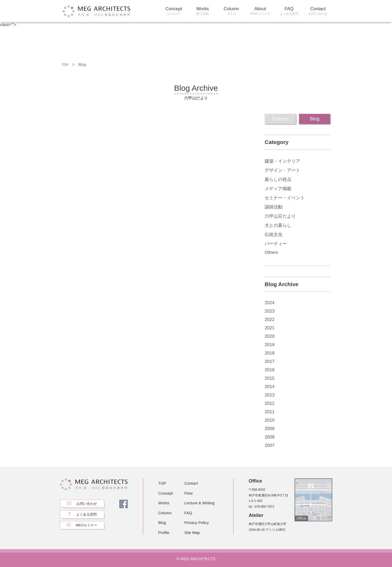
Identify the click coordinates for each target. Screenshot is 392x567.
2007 (270, 445)
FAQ (289, 11)
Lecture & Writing (200, 503)
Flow (189, 493)
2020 (270, 336)
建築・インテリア (282, 161)
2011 (270, 412)
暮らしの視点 (278, 180)
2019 (270, 345)
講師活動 (274, 207)
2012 (270, 403)
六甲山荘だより (280, 216)
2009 (270, 429)
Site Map (192, 533)
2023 (270, 311)
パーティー (276, 244)
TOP (66, 64)
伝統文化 (274, 235)
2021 (270, 328)
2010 (270, 420)
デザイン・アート (282, 170)
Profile (164, 533)
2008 (270, 437)
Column (231, 11)
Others (271, 252)
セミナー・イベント (285, 198)
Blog (162, 523)
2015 (270, 378)
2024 (270, 303)
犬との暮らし (278, 225)
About (260, 11)
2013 (270, 395)
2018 (270, 353)
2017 (270, 362)
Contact (318, 11)
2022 (270, 320)
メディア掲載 (278, 189)
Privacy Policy (197, 523)
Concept (174, 11)
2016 (270, 370)
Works (203, 11)
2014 (270, 387)
